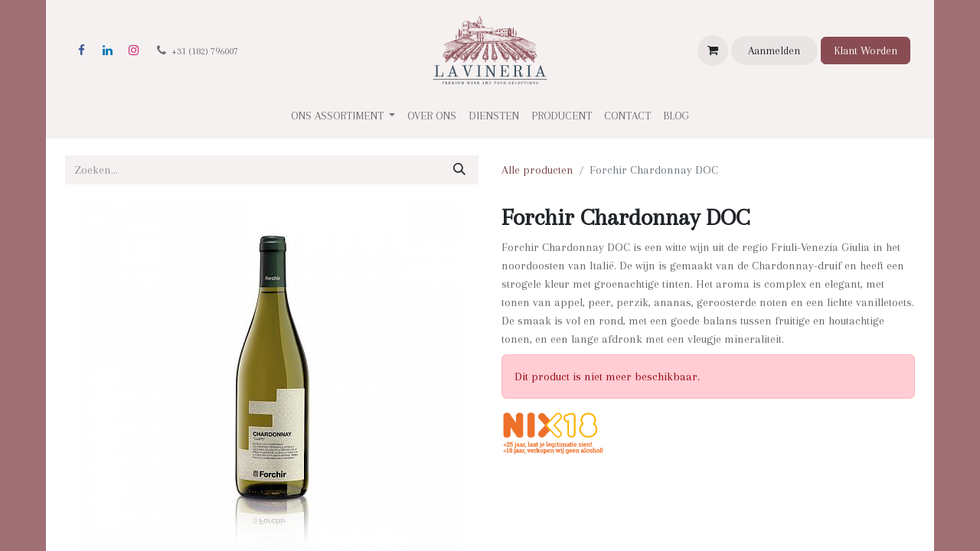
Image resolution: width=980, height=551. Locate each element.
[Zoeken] (459, 170)
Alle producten (537, 170)
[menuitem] (432, 116)
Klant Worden (866, 51)
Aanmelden (774, 51)
